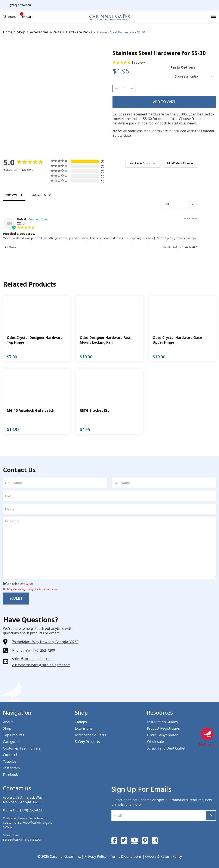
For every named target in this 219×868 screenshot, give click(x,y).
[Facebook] (114, 839)
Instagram (11, 767)
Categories (12, 741)
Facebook (10, 773)
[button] (188, 247)
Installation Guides (162, 721)
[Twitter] (123, 839)
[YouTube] (133, 839)
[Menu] (214, 17)
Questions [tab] (39, 193)
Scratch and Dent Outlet (166, 747)
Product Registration (164, 727)
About (8, 721)
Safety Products (87, 741)
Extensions (84, 727)
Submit (15, 597)
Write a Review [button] (182, 162)
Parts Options (183, 67)
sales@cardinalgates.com (32, 657)
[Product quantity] (124, 88)
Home (7, 32)
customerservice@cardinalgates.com (41, 663)
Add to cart (164, 101)
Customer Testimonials (22, 747)
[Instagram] (152, 839)
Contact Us (12, 754)
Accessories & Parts (42, 32)
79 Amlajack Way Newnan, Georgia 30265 (45, 640)
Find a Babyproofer (162, 734)
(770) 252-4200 (31, 809)
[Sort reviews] (179, 203)
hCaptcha (18, 583)
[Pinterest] (143, 839)
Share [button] (11, 247)
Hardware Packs (72, 32)
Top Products (14, 734)
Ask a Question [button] (145, 162)
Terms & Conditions (126, 854)
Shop (20, 32)
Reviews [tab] (11, 193)
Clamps (81, 721)
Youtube (10, 760)
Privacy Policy (95, 854)
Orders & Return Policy (164, 854)
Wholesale (155, 741)
